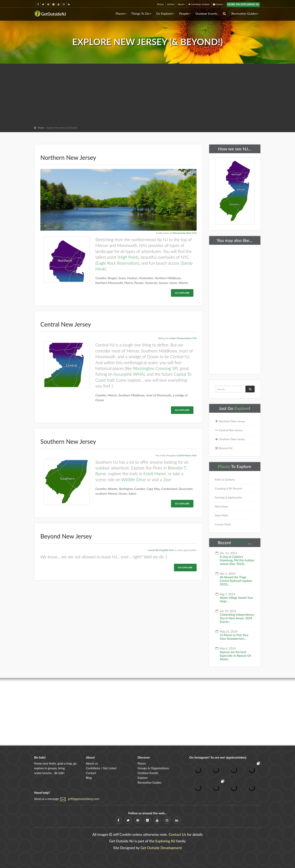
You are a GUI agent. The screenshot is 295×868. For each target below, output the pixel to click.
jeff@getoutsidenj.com (84, 799)
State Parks (222, 515)
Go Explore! (165, 13)
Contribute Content (199, 4)
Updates (240, 543)
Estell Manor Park (187, 455)
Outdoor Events (206, 13)
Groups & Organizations (153, 768)
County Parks (223, 524)
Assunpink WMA (129, 374)
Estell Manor (155, 473)
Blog (89, 778)
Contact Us (177, 834)
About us (92, 763)
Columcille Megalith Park (161, 550)
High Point (128, 257)
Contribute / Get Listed (101, 768)
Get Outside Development (161, 848)
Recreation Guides (245, 13)
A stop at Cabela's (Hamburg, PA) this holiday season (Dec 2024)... (237, 560)
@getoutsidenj (236, 757)
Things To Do (141, 13)
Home (41, 128)
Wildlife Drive (134, 479)
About (181, 4)
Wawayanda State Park (185, 233)
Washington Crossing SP (155, 368)
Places (121, 13)
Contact (218, 4)
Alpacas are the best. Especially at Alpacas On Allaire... (236, 655)
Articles (171, 4)
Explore (242, 408)
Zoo (167, 479)
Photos (160, 4)
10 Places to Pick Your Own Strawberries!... (234, 637)
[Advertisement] (147, 96)
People (185, 13)
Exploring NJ (165, 841)
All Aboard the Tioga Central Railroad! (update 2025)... (236, 581)
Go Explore (182, 293)
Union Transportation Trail (183, 338)
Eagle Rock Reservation (117, 263)
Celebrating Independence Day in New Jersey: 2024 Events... (237, 618)
